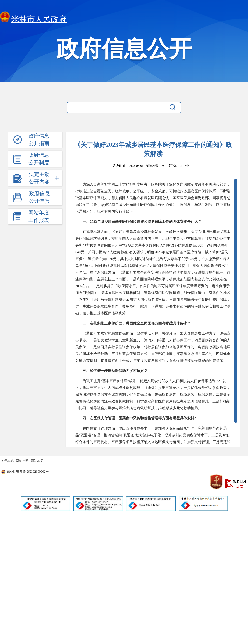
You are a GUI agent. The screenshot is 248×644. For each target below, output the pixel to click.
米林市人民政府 (33, 18)
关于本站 (7, 461)
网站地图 (37, 461)
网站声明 (22, 461)
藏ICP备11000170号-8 (88, 472)
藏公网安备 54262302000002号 (25, 472)
